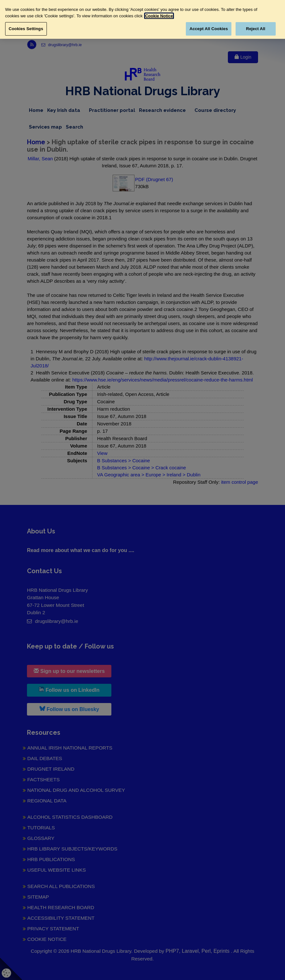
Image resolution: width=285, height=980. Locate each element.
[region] (142, 19)
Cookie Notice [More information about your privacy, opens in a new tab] (159, 16)
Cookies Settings (26, 29)
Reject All (255, 29)
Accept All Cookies (209, 29)
